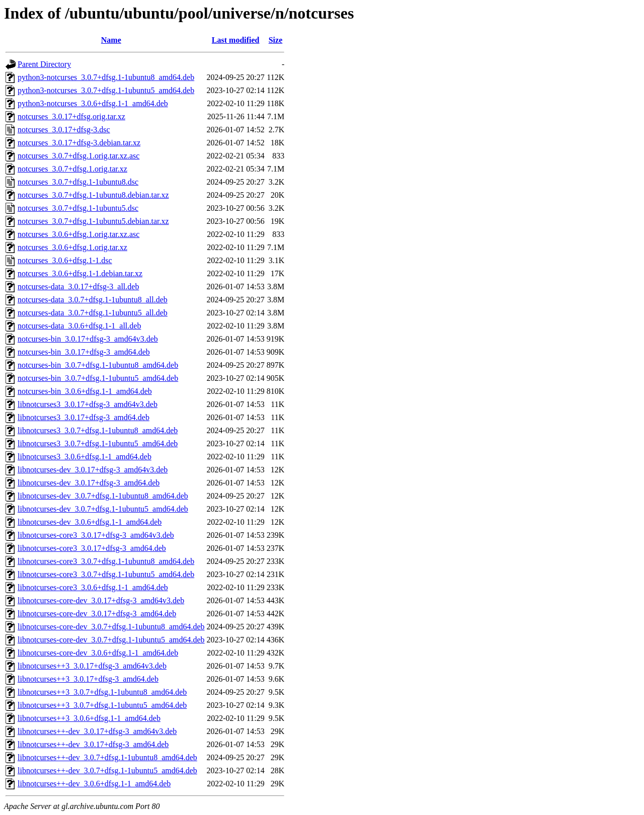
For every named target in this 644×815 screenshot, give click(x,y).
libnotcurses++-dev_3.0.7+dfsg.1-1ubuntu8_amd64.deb (107, 757)
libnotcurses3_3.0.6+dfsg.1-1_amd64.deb (85, 457)
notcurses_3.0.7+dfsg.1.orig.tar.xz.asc (78, 156)
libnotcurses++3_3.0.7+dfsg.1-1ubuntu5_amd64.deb (102, 705)
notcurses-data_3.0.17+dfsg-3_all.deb (78, 287)
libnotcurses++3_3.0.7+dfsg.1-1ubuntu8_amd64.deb (102, 692)
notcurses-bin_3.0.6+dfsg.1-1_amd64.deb (85, 391)
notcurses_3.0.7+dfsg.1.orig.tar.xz (72, 169)
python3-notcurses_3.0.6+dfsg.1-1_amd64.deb (93, 103)
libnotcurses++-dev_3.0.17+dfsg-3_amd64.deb (93, 744)
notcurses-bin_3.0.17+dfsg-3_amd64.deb (84, 352)
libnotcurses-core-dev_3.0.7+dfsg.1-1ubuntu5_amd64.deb (111, 640)
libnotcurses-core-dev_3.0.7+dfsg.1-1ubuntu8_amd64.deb (111, 627)
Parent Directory (44, 64)
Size (276, 40)
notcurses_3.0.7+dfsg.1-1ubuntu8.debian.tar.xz (93, 195)
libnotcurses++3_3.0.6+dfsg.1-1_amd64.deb (89, 718)
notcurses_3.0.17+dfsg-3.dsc (64, 130)
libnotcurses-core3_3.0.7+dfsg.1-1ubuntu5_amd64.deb (106, 574)
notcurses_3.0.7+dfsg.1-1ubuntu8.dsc (78, 182)
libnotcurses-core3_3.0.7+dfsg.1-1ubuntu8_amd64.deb (106, 561)
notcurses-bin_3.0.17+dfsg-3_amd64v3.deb (88, 339)
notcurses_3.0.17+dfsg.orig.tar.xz (71, 116)
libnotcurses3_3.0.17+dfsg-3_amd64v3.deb (88, 404)
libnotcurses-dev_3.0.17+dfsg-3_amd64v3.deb (93, 470)
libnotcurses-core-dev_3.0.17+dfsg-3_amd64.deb (97, 614)
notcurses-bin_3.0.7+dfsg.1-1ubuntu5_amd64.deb (98, 378)
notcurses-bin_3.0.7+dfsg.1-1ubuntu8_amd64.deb (98, 365)
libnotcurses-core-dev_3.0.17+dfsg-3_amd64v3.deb (101, 600)
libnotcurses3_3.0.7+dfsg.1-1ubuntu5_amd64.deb (98, 443)
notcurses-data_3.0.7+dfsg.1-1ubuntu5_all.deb (93, 313)
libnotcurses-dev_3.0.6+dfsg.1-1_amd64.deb (90, 522)
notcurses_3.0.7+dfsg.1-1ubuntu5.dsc (78, 208)
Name (111, 40)
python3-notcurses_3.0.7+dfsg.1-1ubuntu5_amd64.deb (106, 90)
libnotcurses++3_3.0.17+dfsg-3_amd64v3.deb (92, 666)
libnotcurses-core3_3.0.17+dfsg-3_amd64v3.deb (96, 535)
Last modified (236, 40)
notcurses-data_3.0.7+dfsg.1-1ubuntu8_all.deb (93, 300)
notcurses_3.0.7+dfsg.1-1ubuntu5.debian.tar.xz (93, 221)
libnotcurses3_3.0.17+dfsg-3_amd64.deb (84, 417)
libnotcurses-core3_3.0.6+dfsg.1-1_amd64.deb (93, 587)
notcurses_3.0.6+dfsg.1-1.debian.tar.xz (80, 273)
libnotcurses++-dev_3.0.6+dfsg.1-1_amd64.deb (94, 784)
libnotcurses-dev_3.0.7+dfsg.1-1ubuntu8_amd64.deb (103, 496)
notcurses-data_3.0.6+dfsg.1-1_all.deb (79, 326)
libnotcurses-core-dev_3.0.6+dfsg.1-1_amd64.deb (98, 653)
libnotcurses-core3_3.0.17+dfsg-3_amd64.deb (92, 548)
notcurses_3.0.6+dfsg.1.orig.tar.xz (72, 247)
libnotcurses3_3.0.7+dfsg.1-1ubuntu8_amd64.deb (98, 430)
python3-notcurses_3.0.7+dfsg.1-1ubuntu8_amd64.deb (106, 77)
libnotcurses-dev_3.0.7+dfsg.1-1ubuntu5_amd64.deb (103, 509)
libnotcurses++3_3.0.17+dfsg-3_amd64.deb (88, 679)
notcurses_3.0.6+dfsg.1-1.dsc (65, 260)
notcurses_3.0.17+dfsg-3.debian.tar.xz (79, 143)
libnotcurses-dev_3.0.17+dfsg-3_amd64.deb (89, 483)
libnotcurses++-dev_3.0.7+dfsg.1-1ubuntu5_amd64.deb (107, 770)
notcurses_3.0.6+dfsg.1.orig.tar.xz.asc (78, 234)
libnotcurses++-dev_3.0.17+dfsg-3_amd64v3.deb (97, 731)
